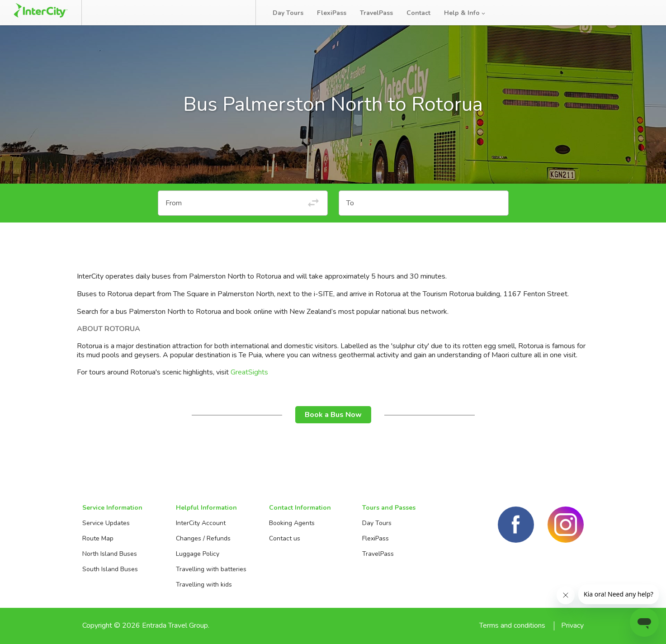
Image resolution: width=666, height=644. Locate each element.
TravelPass (376, 13)
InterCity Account (201, 523)
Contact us (285, 538)
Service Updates (106, 523)
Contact (418, 13)
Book (110, 13)
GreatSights (249, 372)
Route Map (98, 538)
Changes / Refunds (203, 538)
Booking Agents (292, 523)
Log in (641, 13)
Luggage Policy (198, 554)
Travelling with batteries (211, 569)
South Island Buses (110, 569)
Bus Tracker (213, 13)
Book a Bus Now (333, 415)
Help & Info (465, 13)
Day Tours (288, 13)
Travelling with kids (204, 585)
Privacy (572, 625)
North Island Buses (110, 554)
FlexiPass (332, 13)
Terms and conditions (512, 625)
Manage (154, 13)
